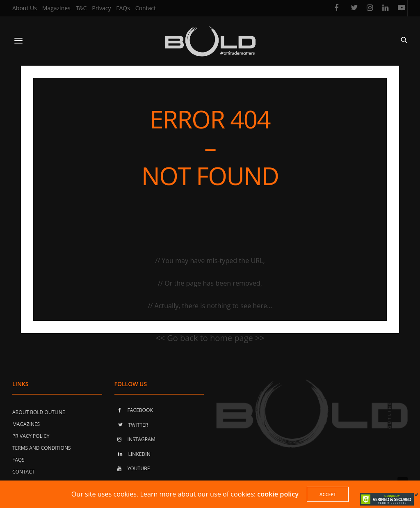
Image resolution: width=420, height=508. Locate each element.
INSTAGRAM (135, 439)
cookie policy (278, 494)
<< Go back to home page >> (210, 338)
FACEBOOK (134, 410)
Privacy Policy (31, 436)
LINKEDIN (132, 454)
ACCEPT (328, 494)
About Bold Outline (39, 412)
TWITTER (131, 425)
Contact (146, 8)
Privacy (101, 8)
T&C (81, 8)
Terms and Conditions (42, 448)
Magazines (56, 8)
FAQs (123, 8)
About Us (25, 8)
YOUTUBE (132, 468)
